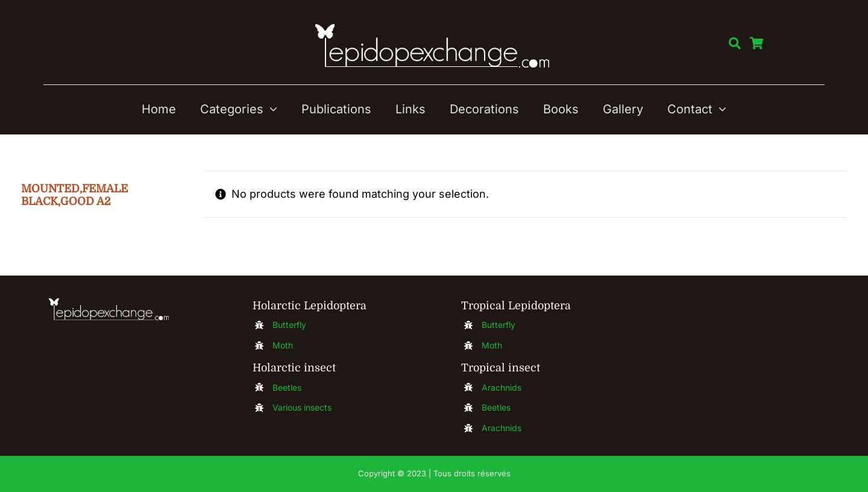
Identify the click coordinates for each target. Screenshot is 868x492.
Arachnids (502, 387)
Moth (283, 345)
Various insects (302, 407)
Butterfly (289, 325)
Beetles (287, 387)
